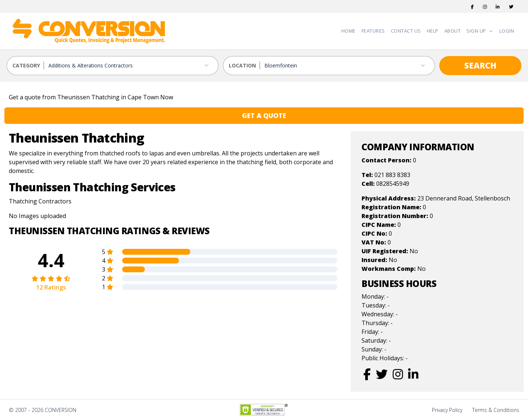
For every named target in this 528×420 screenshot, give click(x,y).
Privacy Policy (447, 410)
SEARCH (480, 65)
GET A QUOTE (264, 115)
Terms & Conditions (496, 410)
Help (433, 31)
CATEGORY (26, 65)
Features (373, 31)
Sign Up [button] (477, 31)
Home (349, 31)
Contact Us (406, 31)
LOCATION (242, 65)
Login (507, 31)
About (453, 31)
